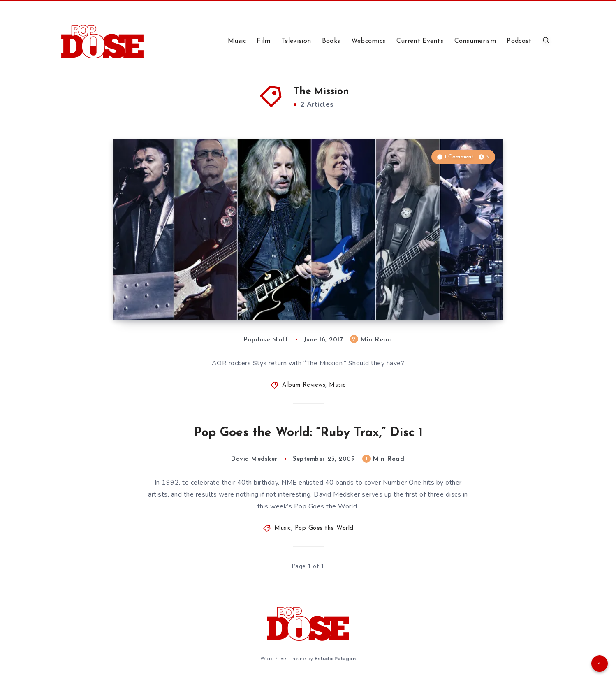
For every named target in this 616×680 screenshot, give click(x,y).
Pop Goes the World (324, 528)
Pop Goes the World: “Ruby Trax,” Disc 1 (308, 433)
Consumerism (475, 41)
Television (296, 41)
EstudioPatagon (335, 659)
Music (237, 41)
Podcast (519, 41)
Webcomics (368, 41)
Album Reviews (304, 385)
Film (263, 41)
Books (331, 41)
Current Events (420, 41)
